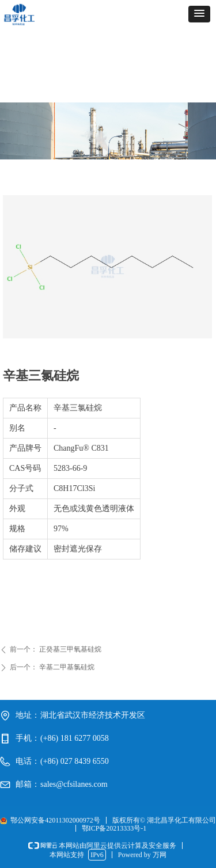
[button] (199, 14)
